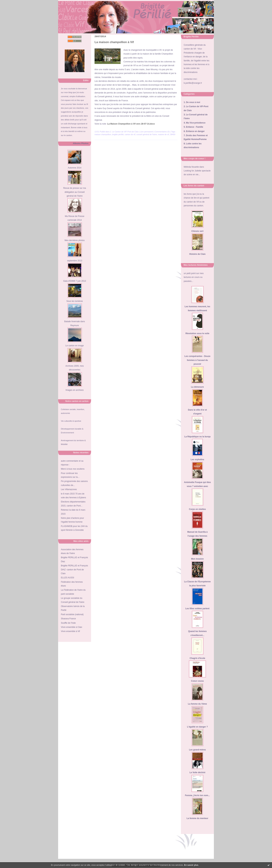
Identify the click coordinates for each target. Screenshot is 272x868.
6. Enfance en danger (194, 131)
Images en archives (75, 390)
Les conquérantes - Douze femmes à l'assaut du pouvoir (197, 360)
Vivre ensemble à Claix (72, 627)
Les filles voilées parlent (197, 609)
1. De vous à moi (192, 102)
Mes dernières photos (75, 240)
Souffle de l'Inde (68, 623)
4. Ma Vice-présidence (195, 123)
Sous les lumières (75, 301)
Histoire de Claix (197, 254)
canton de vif (130, 134)
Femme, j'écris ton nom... (197, 795)
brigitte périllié (118, 134)
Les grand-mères (197, 750)
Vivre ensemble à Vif (70, 631)
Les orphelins (197, 460)
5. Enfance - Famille (193, 127)
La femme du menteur (197, 818)
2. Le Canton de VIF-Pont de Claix (124, 132)
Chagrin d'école (197, 658)
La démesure (197, 387)
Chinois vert (197, 231)
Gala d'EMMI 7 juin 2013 (75, 281)
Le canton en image (75, 346)
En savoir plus (191, 865)
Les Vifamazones (69, 489)
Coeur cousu (197, 681)
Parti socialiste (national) (72, 614)
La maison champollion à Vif (114, 42)
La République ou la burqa (197, 437)
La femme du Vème (197, 704)
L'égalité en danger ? (197, 727)
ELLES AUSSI (67, 578)
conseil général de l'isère (147, 134)
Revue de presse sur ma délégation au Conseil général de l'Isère (75, 192)
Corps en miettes (197, 509)
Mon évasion (197, 559)
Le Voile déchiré (197, 772)
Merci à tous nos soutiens (73, 469)
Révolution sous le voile (197, 333)
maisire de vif (164, 134)
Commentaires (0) (162, 132)
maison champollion (103, 134)
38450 (173, 134)
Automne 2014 (75, 168)
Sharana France (68, 619)
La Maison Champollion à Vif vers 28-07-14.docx (131, 124)
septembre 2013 (75, 261)
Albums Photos (81, 143)
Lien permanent (147, 132)
